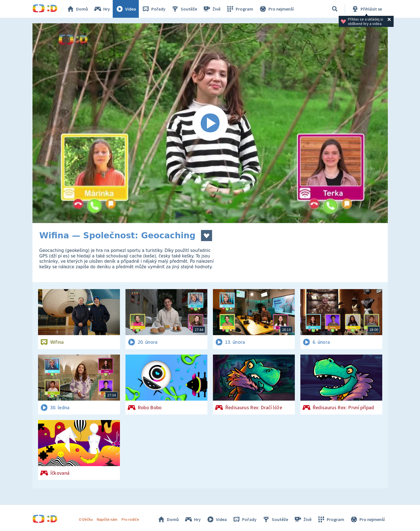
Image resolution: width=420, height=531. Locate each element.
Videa (126, 9)
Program (240, 9)
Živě (212, 9)
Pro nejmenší (276, 9)
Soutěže (184, 9)
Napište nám (107, 519)
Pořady (154, 9)
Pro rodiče (130, 519)
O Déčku (86, 519)
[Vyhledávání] (335, 9)
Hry (102, 9)
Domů (77, 9)
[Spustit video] (210, 123)
